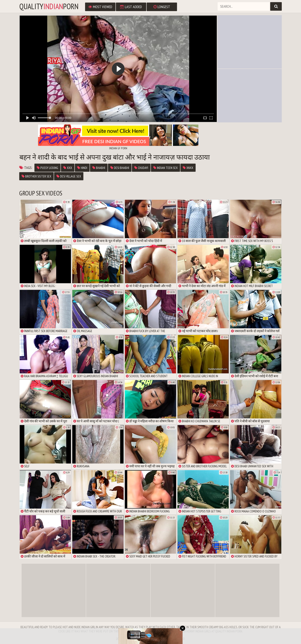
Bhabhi (99, 168)
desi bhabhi (120, 168)
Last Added (131, 7)
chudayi (141, 168)
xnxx (188, 168)
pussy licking (47, 168)
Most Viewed (100, 7)
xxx (68, 168)
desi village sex (69, 176)
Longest (162, 7)
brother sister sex (36, 176)
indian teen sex (165, 168)
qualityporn (49, 6)
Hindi (82, 168)
